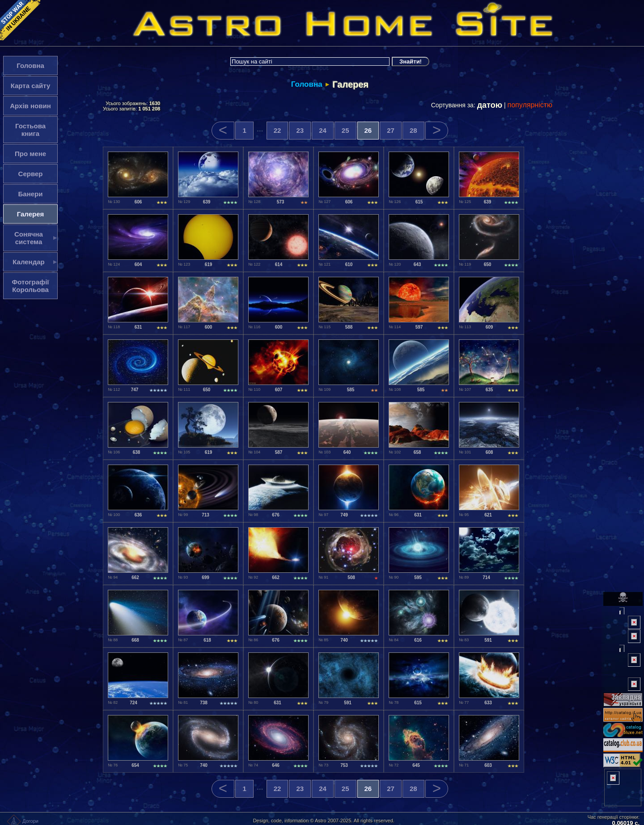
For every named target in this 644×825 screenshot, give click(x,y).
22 (278, 130)
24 (323, 130)
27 (391, 130)
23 (300, 130)
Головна (307, 84)
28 (413, 130)
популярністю (530, 105)
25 (345, 130)
